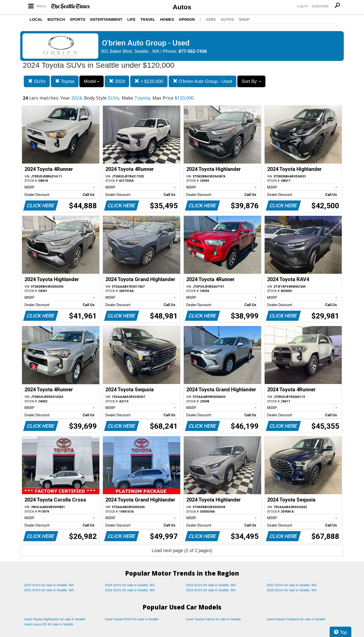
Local (36, 19)
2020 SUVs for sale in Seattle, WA (130, 590)
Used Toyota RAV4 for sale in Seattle (132, 619)
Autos (182, 7)
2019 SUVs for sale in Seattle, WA (211, 590)
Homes (167, 19)
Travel (148, 19)
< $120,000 (149, 81)
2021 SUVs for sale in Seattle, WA (49, 590)
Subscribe (320, 6)
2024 (117, 81)
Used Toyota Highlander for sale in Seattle (55, 619)
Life (131, 19)
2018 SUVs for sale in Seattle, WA (292, 590)
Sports (78, 19)
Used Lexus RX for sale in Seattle (49, 624)
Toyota (65, 81)
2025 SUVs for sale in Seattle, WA (49, 585)
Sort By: (251, 81)
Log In (302, 6)
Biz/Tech (56, 19)
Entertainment (106, 19)
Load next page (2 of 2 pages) (182, 551)
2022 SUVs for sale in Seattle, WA (292, 585)
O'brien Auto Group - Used (203, 81)
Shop (244, 19)
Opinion (187, 19)
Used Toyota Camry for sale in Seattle (213, 619)
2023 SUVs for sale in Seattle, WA (211, 585)
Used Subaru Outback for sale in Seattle (296, 619)
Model (92, 81)
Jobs (211, 19)
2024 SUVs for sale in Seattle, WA (130, 585)
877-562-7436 (193, 51)
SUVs (37, 81)
